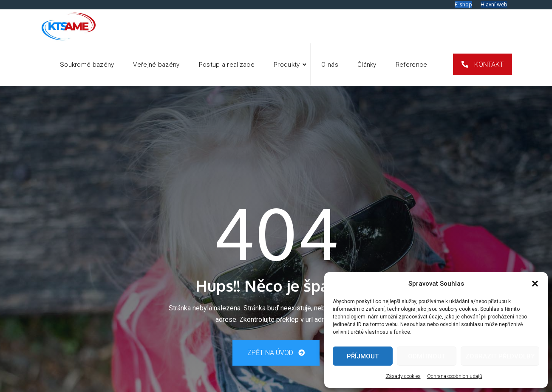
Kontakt (488, 64)
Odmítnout (427, 356)
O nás (330, 65)
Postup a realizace (227, 65)
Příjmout (363, 356)
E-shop (463, 4)
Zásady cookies (403, 376)
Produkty (287, 65)
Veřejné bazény (156, 65)
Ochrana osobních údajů (455, 376)
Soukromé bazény (87, 65)
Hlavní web (494, 4)
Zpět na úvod (276, 353)
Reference (412, 65)
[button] (535, 284)
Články (367, 65)
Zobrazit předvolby (500, 356)
